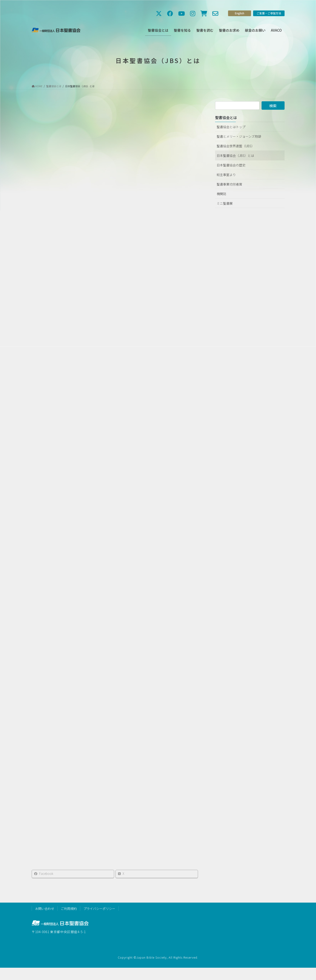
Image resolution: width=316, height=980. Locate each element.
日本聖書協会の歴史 (231, 165)
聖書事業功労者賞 (229, 184)
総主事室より (226, 175)
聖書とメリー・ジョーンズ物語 (239, 136)
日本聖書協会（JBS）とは (235, 155)
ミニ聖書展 (225, 203)
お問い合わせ (45, 909)
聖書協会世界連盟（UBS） (236, 146)
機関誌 (221, 194)
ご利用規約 (69, 909)
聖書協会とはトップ (231, 127)
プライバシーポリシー (99, 909)
